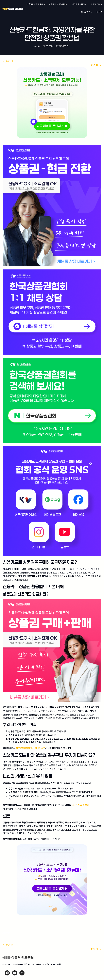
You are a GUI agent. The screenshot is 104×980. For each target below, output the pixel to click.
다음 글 (95, 65)
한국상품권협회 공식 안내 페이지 (31, 748)
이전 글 (9, 61)
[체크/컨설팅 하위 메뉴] (91, 12)
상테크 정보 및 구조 (80, 805)
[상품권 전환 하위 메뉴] (101, 4)
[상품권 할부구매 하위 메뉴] (86, 4)
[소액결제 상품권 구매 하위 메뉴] (67, 4)
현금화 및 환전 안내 (63, 46)
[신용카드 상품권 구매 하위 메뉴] (44, 4)
